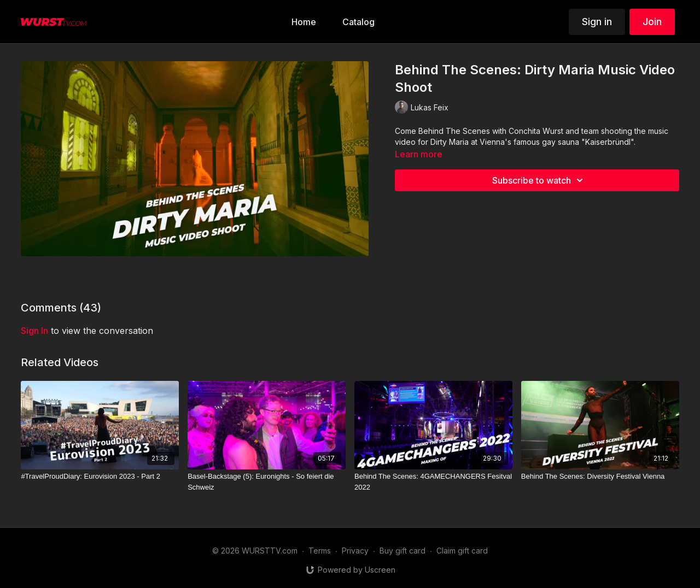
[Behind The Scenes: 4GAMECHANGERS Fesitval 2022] (433, 482)
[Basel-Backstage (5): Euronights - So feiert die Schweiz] (267, 482)
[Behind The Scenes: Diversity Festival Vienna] (600, 477)
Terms (320, 551)
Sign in (597, 22)
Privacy (355, 551)
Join (652, 22)
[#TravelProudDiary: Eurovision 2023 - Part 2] (100, 477)
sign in (34, 331)
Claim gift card (462, 551)
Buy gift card (402, 551)
